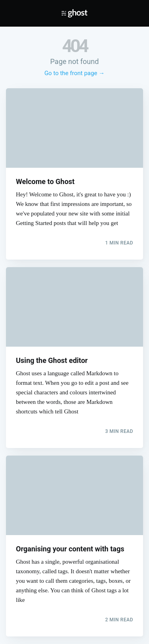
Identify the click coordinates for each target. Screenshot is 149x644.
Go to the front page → (75, 73)
